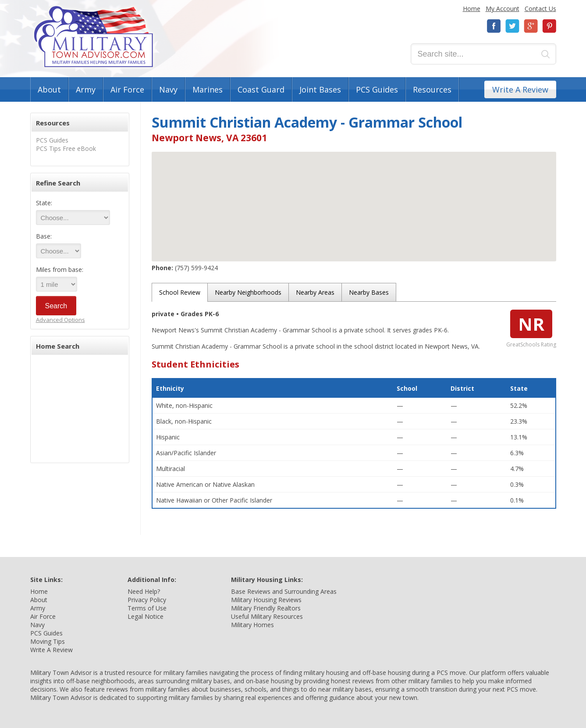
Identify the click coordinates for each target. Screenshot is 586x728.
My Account (503, 9)
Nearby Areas (315, 292)
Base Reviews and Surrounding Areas (284, 591)
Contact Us (540, 9)
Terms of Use (147, 608)
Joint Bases (320, 89)
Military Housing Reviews (266, 600)
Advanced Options (60, 320)
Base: (44, 236)
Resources (432, 89)
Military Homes (252, 625)
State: (44, 203)
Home (472, 9)
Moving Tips (48, 641)
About (49, 89)
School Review (180, 292)
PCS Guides (377, 89)
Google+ (531, 26)
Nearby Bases (369, 292)
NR (531, 324)
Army (86, 89)
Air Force (127, 89)
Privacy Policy (147, 600)
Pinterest (549, 26)
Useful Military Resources (267, 616)
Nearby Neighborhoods (248, 292)
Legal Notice (146, 616)
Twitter (512, 26)
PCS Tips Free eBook (66, 148)
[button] (354, 198)
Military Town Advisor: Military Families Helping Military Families (94, 37)
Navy (168, 89)
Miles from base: (60, 269)
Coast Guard (261, 89)
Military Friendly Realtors (266, 608)
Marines (208, 89)
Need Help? (144, 591)
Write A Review (520, 89)
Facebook (494, 26)
